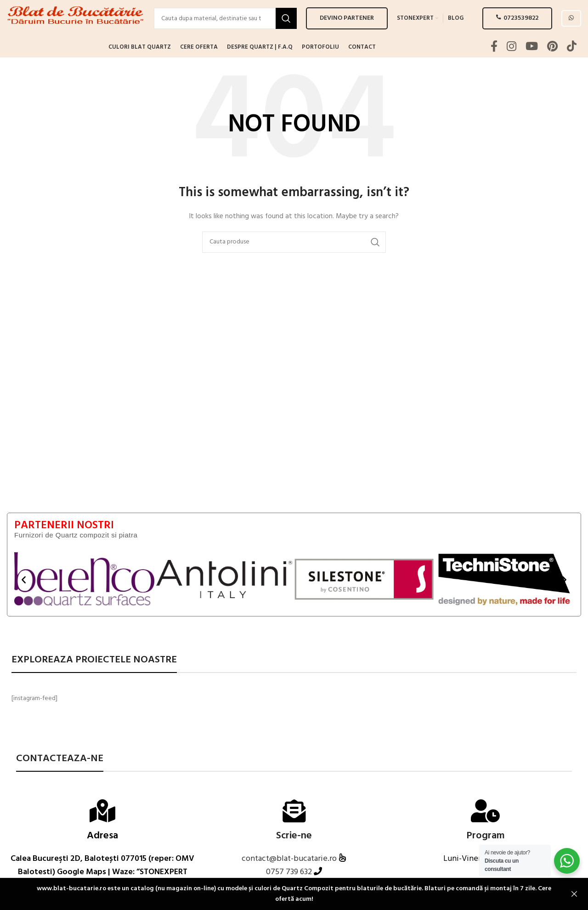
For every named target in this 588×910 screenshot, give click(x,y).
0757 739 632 (289, 890)
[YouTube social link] (532, 66)
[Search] (225, 28)
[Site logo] (76, 28)
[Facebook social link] (494, 66)
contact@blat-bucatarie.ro (290, 877)
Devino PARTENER (347, 27)
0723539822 (517, 27)
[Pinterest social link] (552, 66)
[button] (24, 597)
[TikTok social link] (572, 66)
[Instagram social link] (512, 66)
